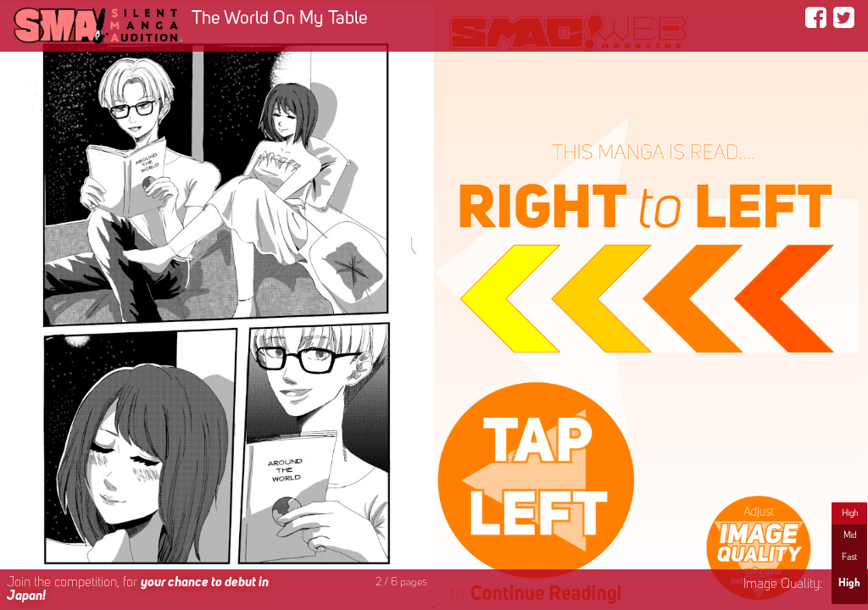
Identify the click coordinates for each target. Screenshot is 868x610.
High (850, 513)
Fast (849, 557)
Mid (850, 535)
